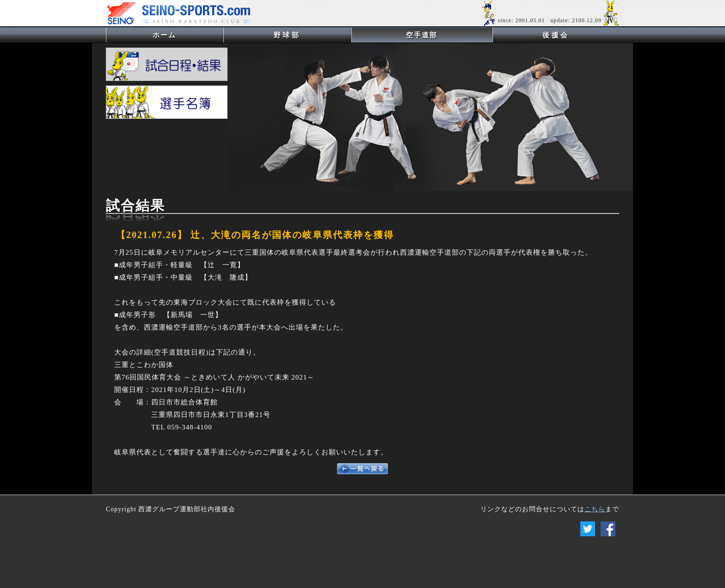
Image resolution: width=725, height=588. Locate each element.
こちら (595, 509)
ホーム (180, 35)
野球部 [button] (287, 35)
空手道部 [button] (422, 35)
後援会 (556, 35)
